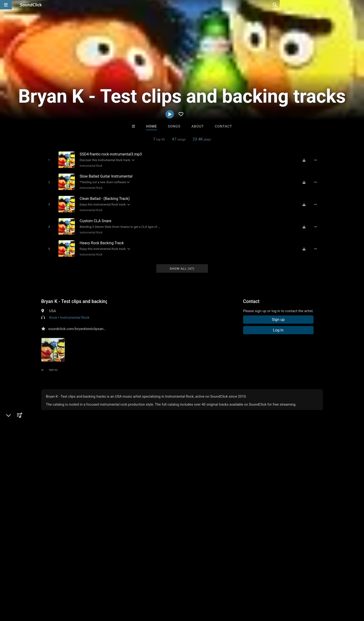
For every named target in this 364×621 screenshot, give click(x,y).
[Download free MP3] (306, 160)
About (197, 126)
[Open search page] (359, 5)
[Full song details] (317, 160)
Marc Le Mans (201, 521)
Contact (223, 126)
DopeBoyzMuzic (124, 521)
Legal (132, 593)
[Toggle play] (48, 160)
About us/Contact (48, 593)
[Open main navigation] (6, 5)
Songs (174, 126)
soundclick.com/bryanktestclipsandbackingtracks (88, 325)
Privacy (118, 593)
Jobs (70, 593)
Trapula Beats (240, 521)
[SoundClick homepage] (31, 5)
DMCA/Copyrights (93, 593)
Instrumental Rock (90, 166)
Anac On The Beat (163, 521)
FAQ (26, 593)
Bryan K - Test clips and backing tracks (74, 297)
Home (151, 126)
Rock (53, 313)
